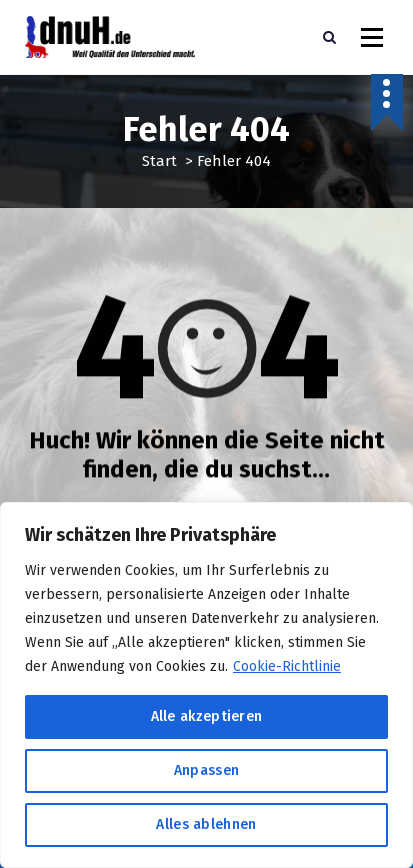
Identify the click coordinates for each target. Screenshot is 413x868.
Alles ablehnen (206, 824)
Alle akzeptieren (207, 716)
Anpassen (206, 770)
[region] (206, 685)
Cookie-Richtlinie (287, 666)
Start (159, 161)
